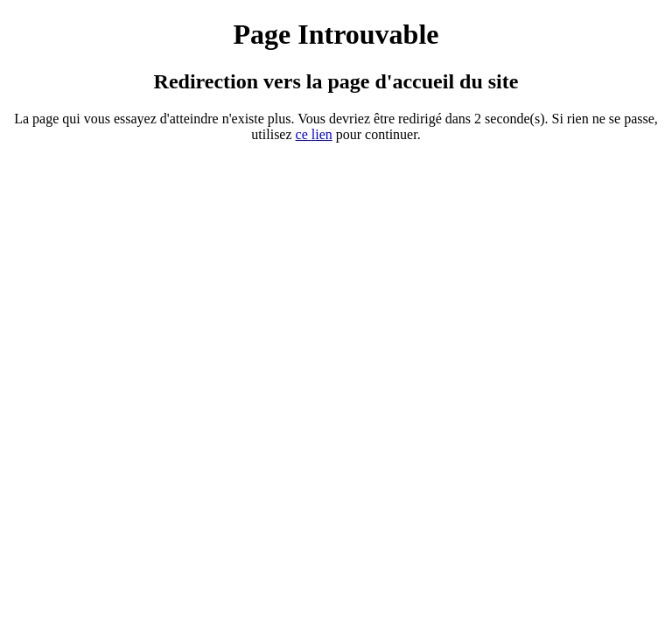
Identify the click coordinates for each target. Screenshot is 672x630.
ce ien (314, 134)
